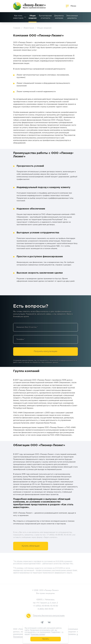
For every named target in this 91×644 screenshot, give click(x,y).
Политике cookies (38, 634)
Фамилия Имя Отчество (27, 327)
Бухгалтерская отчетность (30, 17)
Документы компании (43, 17)
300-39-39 (49, 609)
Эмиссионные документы (56, 17)
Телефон (21, 339)
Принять (46, 639)
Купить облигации (31, 546)
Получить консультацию (45, 351)
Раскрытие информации (70, 17)
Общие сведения (17, 17)
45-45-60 (54, 606)
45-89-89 (46, 606)
